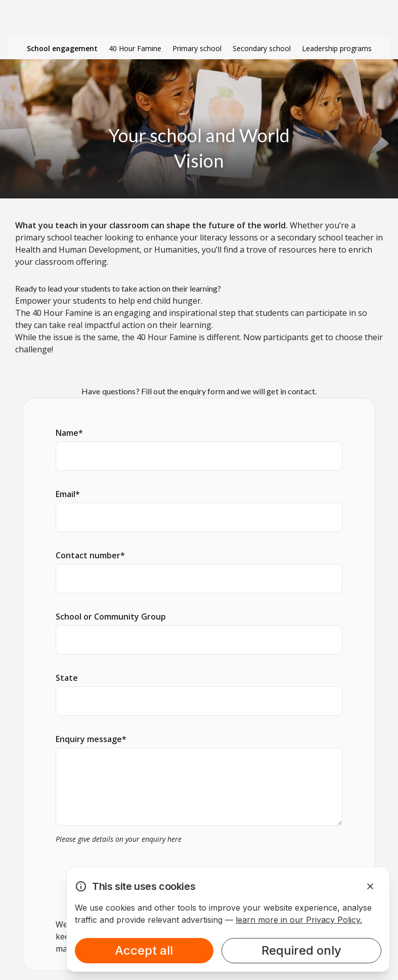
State (67, 678)
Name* (69, 433)
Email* (68, 494)
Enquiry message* (91, 739)
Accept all (144, 950)
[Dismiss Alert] (370, 886)
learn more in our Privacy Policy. (299, 920)
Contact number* (90, 555)
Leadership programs (337, 48)
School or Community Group (111, 617)
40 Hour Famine (135, 48)
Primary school (197, 48)
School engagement (62, 48)
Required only (301, 950)
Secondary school (262, 48)
